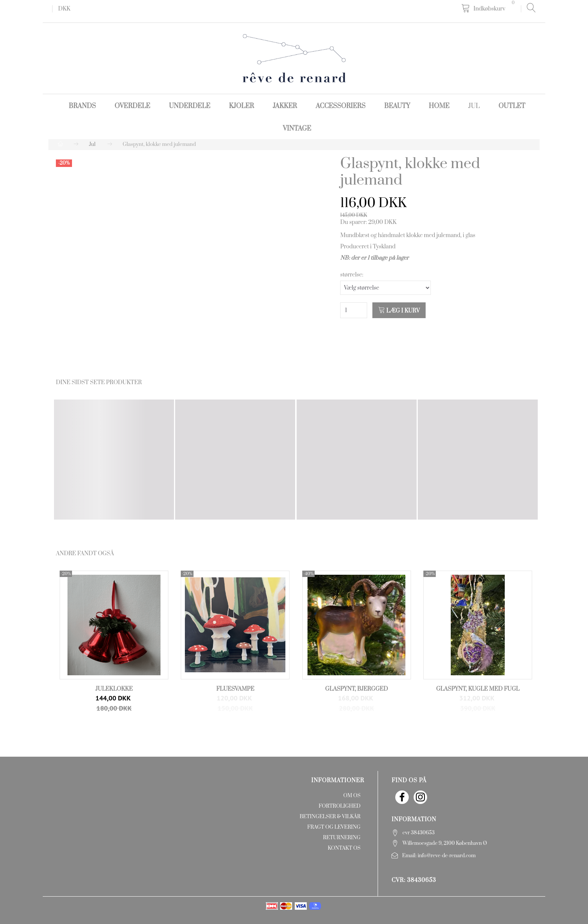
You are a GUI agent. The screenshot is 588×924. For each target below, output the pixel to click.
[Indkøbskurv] (489, 8)
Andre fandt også (85, 554)
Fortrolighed (340, 806)
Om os (352, 796)
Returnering (342, 838)
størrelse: (352, 275)
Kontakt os (344, 848)
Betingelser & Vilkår (330, 817)
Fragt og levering (334, 827)
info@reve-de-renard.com (447, 856)
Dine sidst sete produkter (99, 382)
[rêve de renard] (294, 58)
